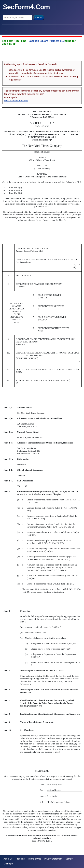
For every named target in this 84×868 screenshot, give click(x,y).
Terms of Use (34, 859)
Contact (69, 859)
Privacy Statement (53, 859)
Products (20, 859)
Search (39, 18)
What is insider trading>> (16, 101)
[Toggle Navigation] (6, 30)
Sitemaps (8, 864)
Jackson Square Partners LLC (47, 41)
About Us (8, 859)
